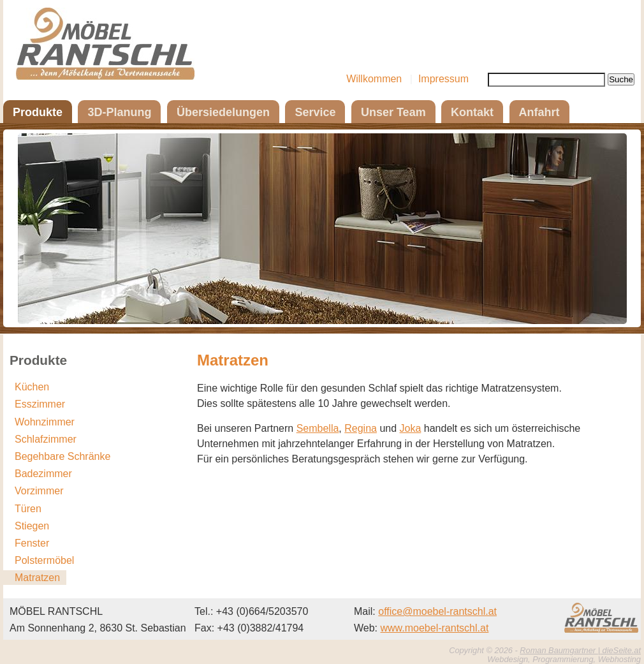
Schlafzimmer (46, 439)
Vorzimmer (39, 491)
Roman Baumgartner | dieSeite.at (580, 650)
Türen (28, 509)
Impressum (443, 79)
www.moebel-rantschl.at (435, 628)
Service (315, 112)
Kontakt (472, 112)
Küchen (32, 387)
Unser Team (393, 112)
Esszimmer (40, 404)
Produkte (38, 112)
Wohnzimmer (45, 422)
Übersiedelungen (223, 112)
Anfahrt (539, 112)
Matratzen (37, 578)
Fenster (32, 543)
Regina (361, 428)
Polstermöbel (44, 560)
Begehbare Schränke (62, 456)
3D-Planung (119, 112)
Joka (411, 428)
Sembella (318, 428)
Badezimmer (43, 474)
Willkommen (374, 79)
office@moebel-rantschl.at (437, 611)
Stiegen (32, 526)
